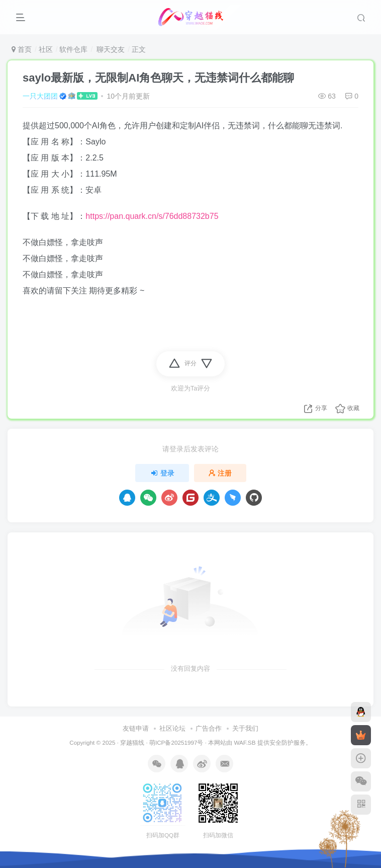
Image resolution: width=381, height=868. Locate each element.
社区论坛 (172, 728)
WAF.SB (245, 742)
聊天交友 (110, 49)
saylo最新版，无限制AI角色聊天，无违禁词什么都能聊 (158, 78)
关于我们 (245, 728)
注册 (220, 473)
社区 (46, 49)
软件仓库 (73, 49)
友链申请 (136, 728)
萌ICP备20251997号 (176, 742)
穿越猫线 (132, 742)
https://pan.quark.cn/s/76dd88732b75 (152, 216)
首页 (22, 49)
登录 (162, 473)
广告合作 (209, 728)
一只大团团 (40, 96)
